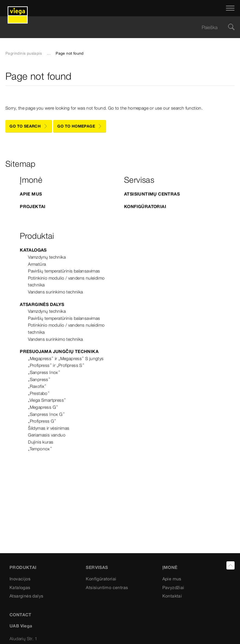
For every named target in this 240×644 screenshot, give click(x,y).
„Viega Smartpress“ (47, 400)
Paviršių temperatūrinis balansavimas (64, 271)
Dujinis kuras (41, 442)
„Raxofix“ (37, 386)
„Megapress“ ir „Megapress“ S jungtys (66, 358)
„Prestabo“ (39, 393)
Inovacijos (20, 579)
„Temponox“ (40, 449)
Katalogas (33, 250)
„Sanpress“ (39, 379)
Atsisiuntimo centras (107, 587)
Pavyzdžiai (173, 587)
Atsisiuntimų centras (152, 194)
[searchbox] (115, 27)
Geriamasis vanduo (47, 435)
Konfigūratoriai (145, 206)
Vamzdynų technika (47, 257)
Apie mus (172, 579)
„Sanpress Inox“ (44, 372)
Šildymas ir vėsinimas (49, 428)
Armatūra (37, 264)
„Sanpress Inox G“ (46, 414)
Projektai (33, 206)
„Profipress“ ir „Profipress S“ (56, 365)
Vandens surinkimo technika (55, 292)
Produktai (23, 567)
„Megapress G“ (43, 407)
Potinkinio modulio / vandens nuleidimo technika (66, 281)
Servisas (97, 567)
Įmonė (170, 567)
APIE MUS (31, 194)
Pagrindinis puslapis (24, 53)
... (49, 53)
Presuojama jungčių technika (59, 351)
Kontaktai (172, 596)
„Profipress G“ (42, 421)
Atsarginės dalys (42, 304)
